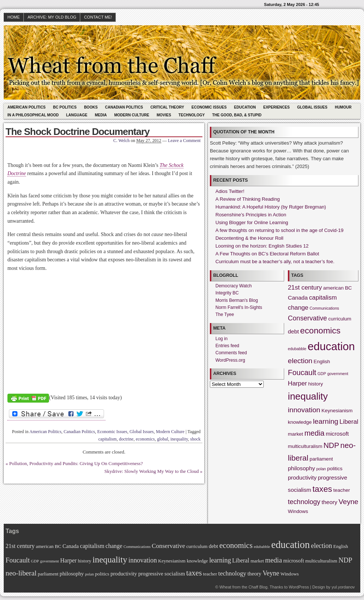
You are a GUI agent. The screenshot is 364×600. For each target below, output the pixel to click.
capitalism (108, 439)
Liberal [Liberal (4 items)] (349, 422)
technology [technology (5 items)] (304, 502)
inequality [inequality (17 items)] (308, 396)
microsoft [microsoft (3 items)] (337, 434)
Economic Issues (209, 107)
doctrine (126, 439)
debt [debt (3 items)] (293, 331)
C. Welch (121, 141)
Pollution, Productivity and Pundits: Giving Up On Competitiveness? (76, 463)
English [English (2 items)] (322, 362)
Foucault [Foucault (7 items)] (302, 372)
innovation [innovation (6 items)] (304, 410)
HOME (14, 17)
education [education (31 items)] (331, 346)
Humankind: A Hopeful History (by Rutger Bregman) (271, 207)
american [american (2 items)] (333, 288)
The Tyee (225, 314)
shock (195, 439)
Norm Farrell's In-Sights (239, 307)
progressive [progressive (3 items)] (333, 478)
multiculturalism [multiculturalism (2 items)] (305, 446)
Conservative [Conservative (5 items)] (307, 318)
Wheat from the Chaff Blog (243, 587)
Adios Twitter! (230, 191)
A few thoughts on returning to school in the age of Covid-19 (279, 230)
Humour (343, 107)
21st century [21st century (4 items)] (305, 288)
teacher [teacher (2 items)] (342, 490)
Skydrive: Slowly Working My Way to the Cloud (152, 471)
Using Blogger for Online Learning (252, 222)
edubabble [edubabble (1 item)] (297, 349)
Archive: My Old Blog (52, 17)
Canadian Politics (124, 107)
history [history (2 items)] (316, 384)
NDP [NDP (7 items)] (331, 445)
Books (91, 107)
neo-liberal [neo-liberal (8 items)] (21, 573)
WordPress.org (230, 360)
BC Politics (65, 107)
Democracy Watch (234, 286)
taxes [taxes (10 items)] (322, 489)
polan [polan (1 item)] (321, 469)
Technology (192, 115)
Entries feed (227, 346)
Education (245, 107)
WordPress (299, 587)
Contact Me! (98, 17)
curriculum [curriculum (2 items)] (340, 319)
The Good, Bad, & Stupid (237, 115)
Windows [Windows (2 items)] (298, 511)
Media (101, 115)
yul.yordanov (343, 587)
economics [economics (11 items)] (320, 330)
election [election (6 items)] (300, 361)
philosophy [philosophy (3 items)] (301, 468)
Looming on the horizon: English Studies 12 (262, 246)
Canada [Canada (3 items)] (298, 298)
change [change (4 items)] (298, 308)
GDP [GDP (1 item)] (322, 374)
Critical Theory (167, 107)
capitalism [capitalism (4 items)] (323, 298)
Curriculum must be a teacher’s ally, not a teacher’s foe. (275, 262)
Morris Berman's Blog (237, 300)
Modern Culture (131, 115)
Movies (164, 115)
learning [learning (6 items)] (326, 421)
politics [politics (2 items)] (335, 469)
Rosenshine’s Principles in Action (251, 215)
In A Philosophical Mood (33, 115)
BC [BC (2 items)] (349, 288)
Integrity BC (227, 293)
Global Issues (312, 107)
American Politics (27, 107)
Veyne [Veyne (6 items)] (349, 502)
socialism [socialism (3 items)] (300, 490)
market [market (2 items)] (295, 434)
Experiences (277, 107)
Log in (222, 339)
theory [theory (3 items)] (329, 502)
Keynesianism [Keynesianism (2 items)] (337, 411)
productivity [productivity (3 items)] (302, 478)
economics (145, 439)
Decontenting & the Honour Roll (249, 238)
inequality (179, 439)
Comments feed (231, 353)
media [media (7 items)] (314, 433)
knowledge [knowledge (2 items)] (300, 422)
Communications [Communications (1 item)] (324, 308)
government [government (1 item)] (338, 374)
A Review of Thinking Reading (248, 199)
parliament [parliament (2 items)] (321, 459)
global (163, 439)
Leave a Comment (184, 141)
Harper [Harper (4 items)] (297, 383)
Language (77, 115)
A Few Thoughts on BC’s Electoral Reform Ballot (267, 254)
